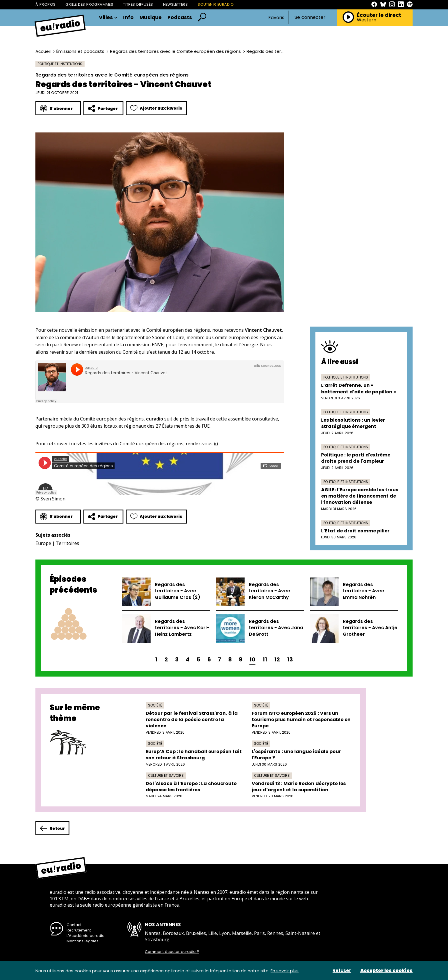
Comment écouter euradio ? (172, 952)
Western (367, 20)
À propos (45, 4)
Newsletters (176, 4)
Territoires (67, 543)
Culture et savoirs (166, 775)
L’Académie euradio (86, 936)
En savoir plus (285, 971)
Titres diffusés (138, 4)
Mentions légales (83, 941)
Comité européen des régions (178, 330)
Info (128, 18)
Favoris (276, 18)
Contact (74, 925)
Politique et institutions (60, 64)
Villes (108, 18)
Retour (52, 828)
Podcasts (180, 18)
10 (252, 660)
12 (277, 660)
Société (155, 705)
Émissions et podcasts (80, 51)
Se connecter (310, 17)
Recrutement (79, 930)
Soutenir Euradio (216, 4)
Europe (43, 543)
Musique (151, 18)
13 (290, 660)
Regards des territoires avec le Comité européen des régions (175, 51)
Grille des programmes (89, 4)
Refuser (342, 971)
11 (265, 660)
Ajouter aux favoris (156, 108)
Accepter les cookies (386, 971)
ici (216, 444)
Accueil (43, 51)
